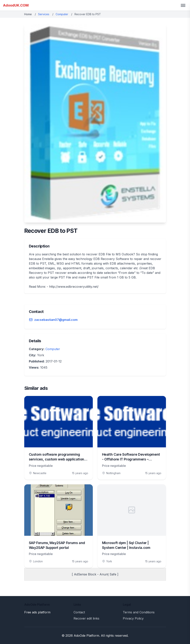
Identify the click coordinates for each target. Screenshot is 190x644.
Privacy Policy (133, 618)
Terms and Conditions (139, 612)
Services (44, 14)
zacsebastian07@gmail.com (56, 320)
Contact (79, 612)
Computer (62, 14)
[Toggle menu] (183, 5)
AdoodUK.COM (16, 5)
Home (28, 14)
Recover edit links (86, 618)
